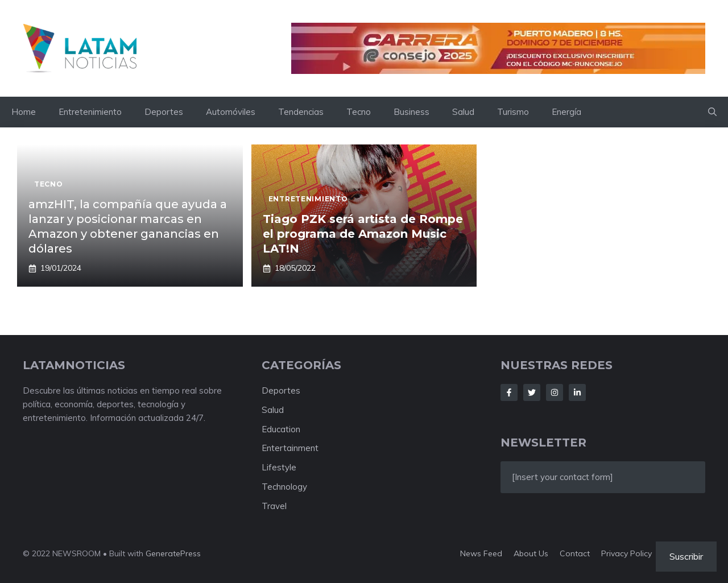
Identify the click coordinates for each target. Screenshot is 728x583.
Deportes (164, 112)
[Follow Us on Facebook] (509, 392)
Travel (274, 506)
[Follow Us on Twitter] (532, 392)
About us (531, 553)
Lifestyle (279, 467)
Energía (566, 112)
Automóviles (231, 112)
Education (281, 429)
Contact (575, 553)
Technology (284, 487)
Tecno (359, 112)
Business (411, 112)
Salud (463, 112)
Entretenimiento (90, 112)
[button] (712, 112)
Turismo (513, 112)
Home (24, 112)
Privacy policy (626, 553)
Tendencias (301, 112)
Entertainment (290, 448)
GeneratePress (173, 553)
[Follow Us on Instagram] (555, 392)
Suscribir (686, 556)
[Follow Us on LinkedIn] (577, 392)
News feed (481, 553)
